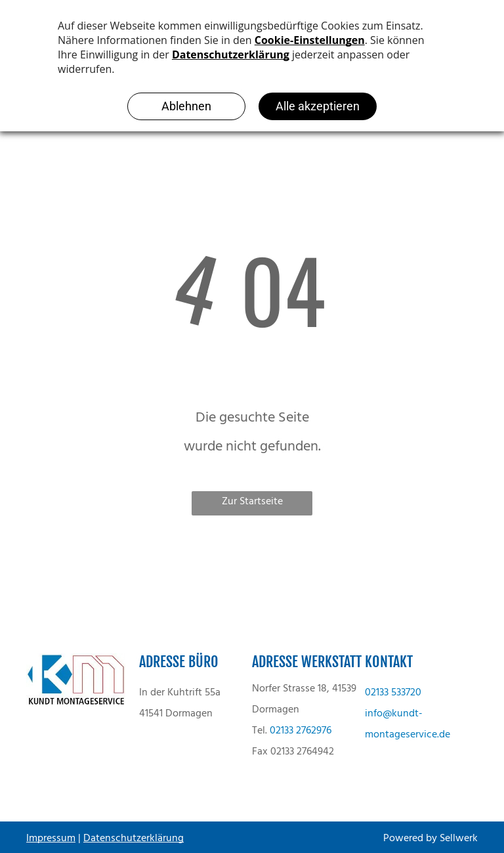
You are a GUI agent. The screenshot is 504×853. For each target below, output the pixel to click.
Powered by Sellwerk (430, 839)
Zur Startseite (252, 502)
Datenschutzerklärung (134, 839)
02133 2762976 (301, 731)
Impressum (51, 839)
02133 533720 (393, 693)
